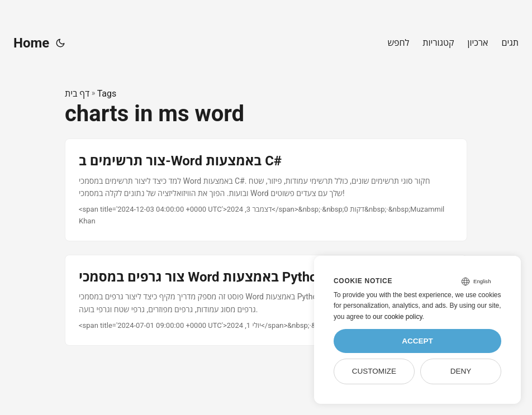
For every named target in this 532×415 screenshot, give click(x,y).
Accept (417, 341)
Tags (107, 94)
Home (31, 43)
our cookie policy (398, 317)
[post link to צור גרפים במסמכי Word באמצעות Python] (266, 300)
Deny (461, 371)
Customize (374, 371)
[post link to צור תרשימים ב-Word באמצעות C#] (266, 190)
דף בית (77, 94)
